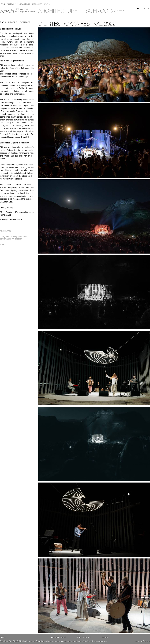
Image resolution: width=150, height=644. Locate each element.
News (25, 236)
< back (3, 244)
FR (144, 8)
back (3, 22)
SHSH (7, 11)
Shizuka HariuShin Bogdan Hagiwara (26, 10)
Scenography (16, 236)
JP (149, 8)
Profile (13, 22)
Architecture (59, 637)
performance (5, 239)
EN (138, 8)
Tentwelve (146, 641)
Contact (25, 22)
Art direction (17, 239)
